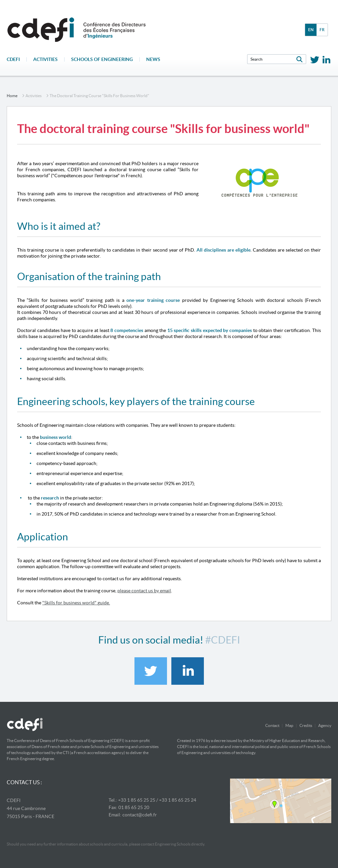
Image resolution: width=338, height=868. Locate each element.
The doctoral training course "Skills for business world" (99, 96)
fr (322, 30)
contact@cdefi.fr (140, 815)
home (12, 96)
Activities (45, 59)
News (153, 59)
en (311, 30)
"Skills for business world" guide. (76, 603)
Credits (306, 725)
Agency (325, 725)
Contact (272, 725)
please (124, 591)
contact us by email (151, 591)
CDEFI (13, 59)
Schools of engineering (102, 59)
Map (289, 725)
